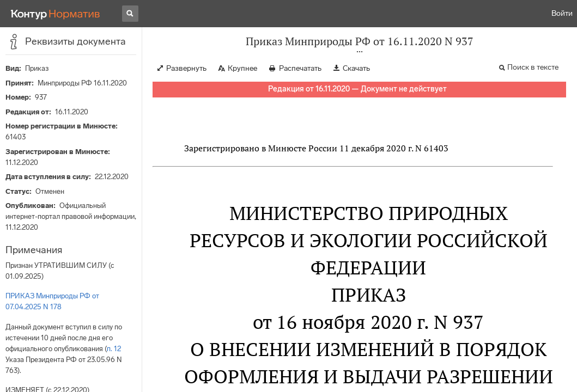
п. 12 (114, 349)
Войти (562, 13)
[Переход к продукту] (56, 14)
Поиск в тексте (533, 67)
